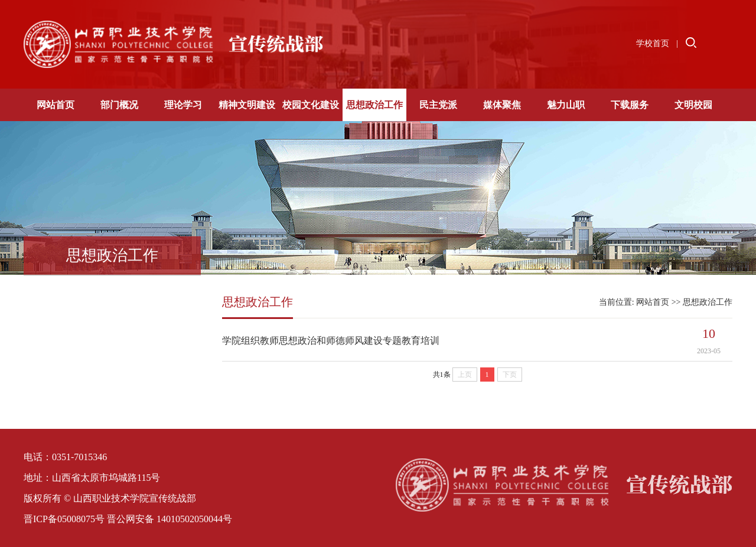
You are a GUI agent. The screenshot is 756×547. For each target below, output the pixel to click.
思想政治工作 (374, 105)
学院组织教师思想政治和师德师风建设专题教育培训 (331, 341)
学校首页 (653, 43)
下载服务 (630, 105)
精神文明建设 (247, 105)
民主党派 (438, 105)
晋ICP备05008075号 (64, 519)
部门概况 (119, 105)
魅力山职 (566, 105)
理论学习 (183, 105)
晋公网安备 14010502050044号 (170, 519)
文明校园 (693, 105)
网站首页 (56, 105)
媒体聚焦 (502, 105)
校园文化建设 (311, 105)
